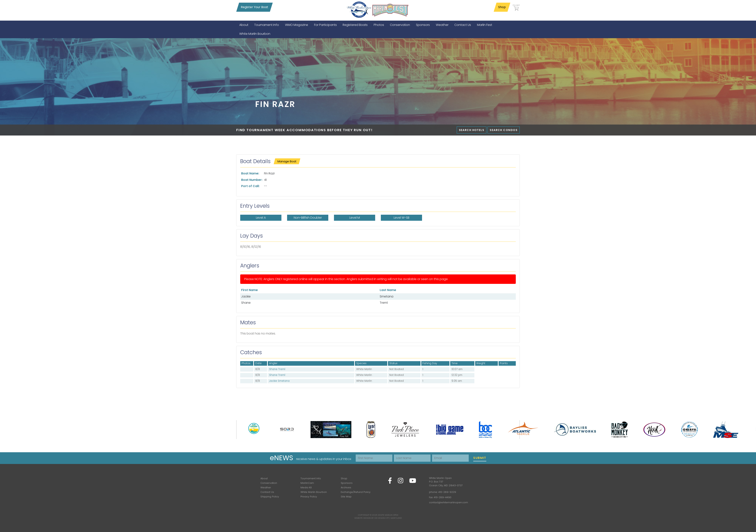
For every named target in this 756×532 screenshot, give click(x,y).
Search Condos (504, 130)
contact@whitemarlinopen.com (448, 502)
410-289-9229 (447, 492)
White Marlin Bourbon (314, 492)
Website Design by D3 (366, 518)
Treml (384, 303)
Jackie (246, 296)
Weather (266, 487)
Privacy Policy (309, 497)
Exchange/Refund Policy (356, 492)
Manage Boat (287, 161)
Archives (346, 487)
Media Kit (306, 487)
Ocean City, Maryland (390, 518)
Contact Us (267, 492)
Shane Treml (277, 369)
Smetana (387, 296)
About (264, 478)
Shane (246, 303)
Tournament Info (311, 478)
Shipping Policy (270, 497)
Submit (480, 458)
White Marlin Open (388, 515)
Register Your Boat (254, 7)
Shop (502, 7)
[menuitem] (244, 25)
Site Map (346, 497)
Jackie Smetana (279, 381)
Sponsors (347, 483)
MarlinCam (307, 483)
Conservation (269, 483)
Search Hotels (472, 130)
